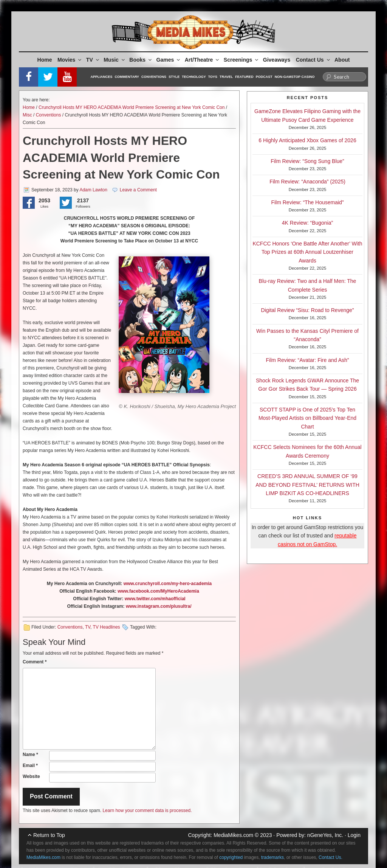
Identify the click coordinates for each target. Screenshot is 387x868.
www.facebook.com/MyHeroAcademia (158, 591)
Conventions (154, 77)
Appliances (102, 77)
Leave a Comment (138, 190)
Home (45, 60)
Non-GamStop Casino (295, 77)
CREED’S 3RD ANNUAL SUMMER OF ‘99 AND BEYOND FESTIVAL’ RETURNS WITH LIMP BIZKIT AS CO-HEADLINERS (307, 485)
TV (93, 60)
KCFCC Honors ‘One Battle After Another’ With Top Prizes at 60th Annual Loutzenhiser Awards (307, 252)
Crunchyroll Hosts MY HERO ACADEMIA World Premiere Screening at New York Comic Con (132, 107)
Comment (35, 662)
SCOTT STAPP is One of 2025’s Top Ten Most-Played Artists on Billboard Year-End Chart (307, 418)
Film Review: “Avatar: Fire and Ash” (308, 360)
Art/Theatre (203, 60)
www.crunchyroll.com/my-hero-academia (168, 584)
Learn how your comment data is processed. (147, 811)
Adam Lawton (93, 190)
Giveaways (277, 60)
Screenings (241, 60)
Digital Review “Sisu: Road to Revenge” (308, 310)
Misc (27, 115)
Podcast (264, 77)
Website (31, 776)
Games (169, 60)
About (342, 60)
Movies (70, 60)
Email (30, 766)
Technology (194, 77)
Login (354, 835)
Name (30, 755)
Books (141, 60)
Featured (244, 77)
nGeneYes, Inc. (325, 835)
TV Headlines (107, 627)
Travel (226, 77)
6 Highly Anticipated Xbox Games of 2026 (307, 140)
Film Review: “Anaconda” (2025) (307, 182)
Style (174, 77)
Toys (213, 77)
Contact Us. (330, 857)
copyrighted (231, 857)
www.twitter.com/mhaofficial (155, 599)
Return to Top (49, 835)
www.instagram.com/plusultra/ (159, 606)
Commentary (127, 77)
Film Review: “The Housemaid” (307, 202)
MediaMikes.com (233, 835)
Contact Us (313, 60)
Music (115, 60)
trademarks (272, 857)
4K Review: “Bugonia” (307, 223)
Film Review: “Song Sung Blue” (307, 161)
